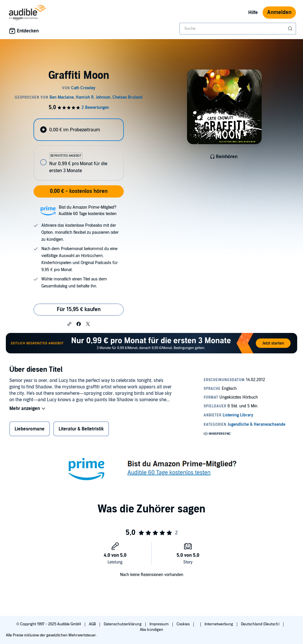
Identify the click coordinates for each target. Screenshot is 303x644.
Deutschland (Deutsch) (261, 624)
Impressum (160, 624)
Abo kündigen (151, 630)
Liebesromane (30, 429)
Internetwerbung (219, 624)
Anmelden (279, 12)
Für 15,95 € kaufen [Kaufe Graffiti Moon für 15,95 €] (79, 309)
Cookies (184, 624)
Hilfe (253, 13)
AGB (93, 624)
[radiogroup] (79, 150)
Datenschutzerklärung (123, 624)
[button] (69, 324)
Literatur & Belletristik (81, 429)
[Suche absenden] (291, 29)
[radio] (79, 130)
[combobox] (238, 29)
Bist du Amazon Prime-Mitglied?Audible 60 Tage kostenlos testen (88, 211)
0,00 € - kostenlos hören (79, 191)
